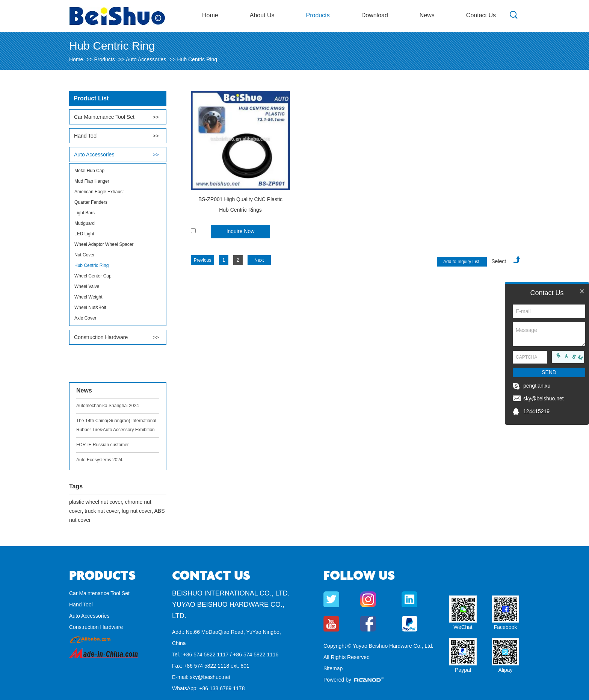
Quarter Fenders (91, 202)
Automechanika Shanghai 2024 (108, 406)
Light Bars (85, 213)
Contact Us (481, 15)
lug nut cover (137, 511)
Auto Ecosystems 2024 (99, 460)
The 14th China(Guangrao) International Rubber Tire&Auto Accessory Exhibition (116, 425)
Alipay (505, 670)
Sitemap (333, 668)
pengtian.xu (537, 386)
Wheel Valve (87, 286)
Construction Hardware (101, 337)
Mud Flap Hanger (92, 181)
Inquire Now (241, 231)
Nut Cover (85, 255)
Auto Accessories (146, 59)
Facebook (505, 627)
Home (210, 15)
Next (259, 260)
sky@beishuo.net (210, 677)
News (427, 15)
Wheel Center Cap (93, 276)
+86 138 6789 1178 (222, 688)
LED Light (84, 234)
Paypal (463, 670)
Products (318, 15)
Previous (203, 260)
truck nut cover (102, 511)
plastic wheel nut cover (96, 502)
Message (549, 334)
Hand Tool (86, 136)
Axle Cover (85, 318)
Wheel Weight (88, 297)
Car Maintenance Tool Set (104, 117)
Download (375, 15)
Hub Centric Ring (197, 59)
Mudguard (85, 223)
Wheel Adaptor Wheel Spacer (104, 244)
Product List (91, 98)
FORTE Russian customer (103, 445)
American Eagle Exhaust (99, 192)
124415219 (536, 411)
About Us (262, 15)
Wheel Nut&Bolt (90, 308)
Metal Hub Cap (89, 171)
